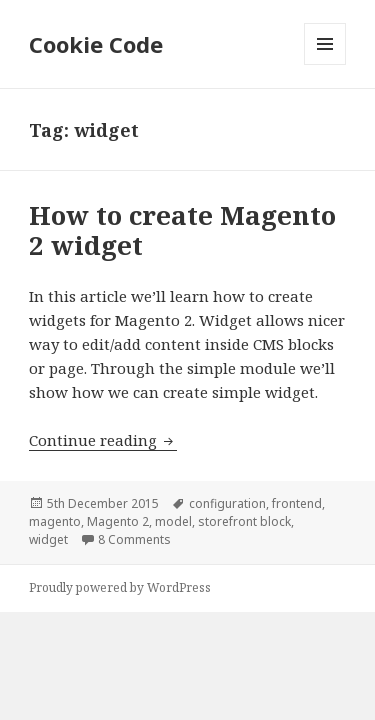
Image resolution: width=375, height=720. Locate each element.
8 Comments (134, 539)
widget (48, 539)
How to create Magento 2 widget (182, 230)
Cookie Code (96, 44)
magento (55, 521)
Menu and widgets (325, 64)
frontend (297, 503)
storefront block (244, 521)
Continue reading (103, 440)
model (173, 521)
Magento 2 (118, 521)
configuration (227, 503)
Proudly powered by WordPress (120, 587)
